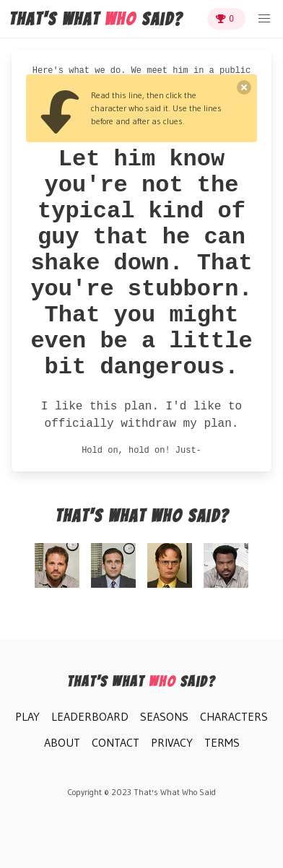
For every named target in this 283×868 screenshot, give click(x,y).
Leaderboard (90, 716)
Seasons (164, 716)
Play (27, 716)
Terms (222, 742)
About (62, 742)
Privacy (172, 742)
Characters (234, 716)
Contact (116, 742)
